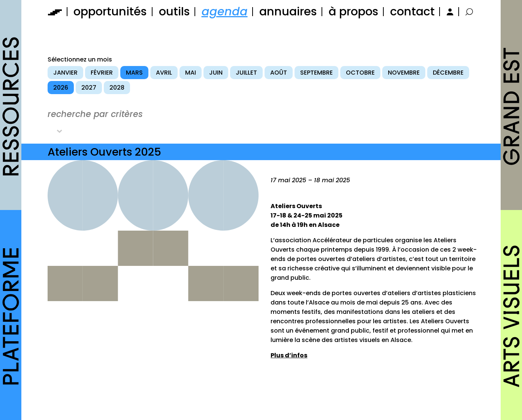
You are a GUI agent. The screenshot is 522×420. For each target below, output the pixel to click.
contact (412, 11)
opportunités (110, 11)
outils (174, 11)
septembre (316, 73)
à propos (354, 11)
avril (164, 73)
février (102, 73)
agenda (225, 11)
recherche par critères (95, 114)
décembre (448, 73)
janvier (65, 73)
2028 (117, 88)
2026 (61, 88)
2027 (89, 88)
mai (191, 73)
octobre (360, 73)
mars (134, 73)
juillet (246, 73)
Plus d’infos (289, 355)
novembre (404, 73)
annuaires (288, 11)
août (279, 73)
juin (216, 73)
